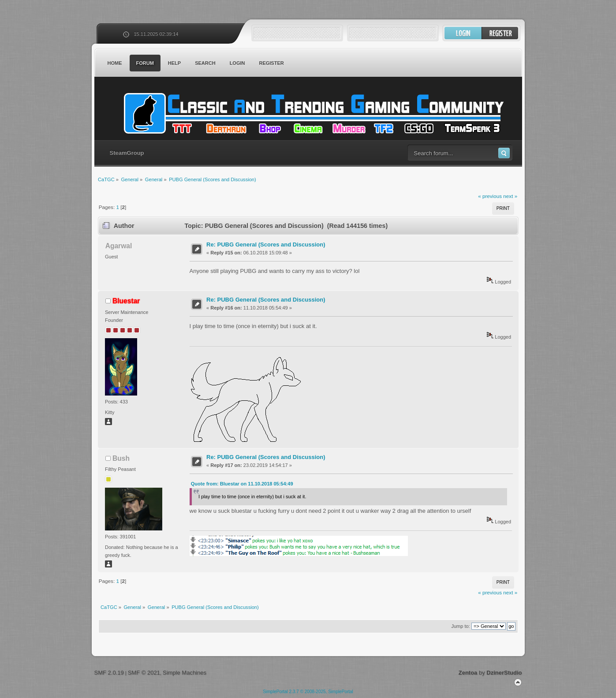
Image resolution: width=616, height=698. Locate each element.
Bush (121, 458)
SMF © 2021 (144, 673)
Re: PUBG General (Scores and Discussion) (266, 244)
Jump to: (460, 626)
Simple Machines (185, 673)
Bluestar (126, 301)
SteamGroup (127, 153)
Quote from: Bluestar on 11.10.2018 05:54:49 (242, 484)
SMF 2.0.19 (109, 673)
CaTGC (313, 113)
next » (510, 196)
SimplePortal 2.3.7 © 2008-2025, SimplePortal (308, 692)
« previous (490, 196)
